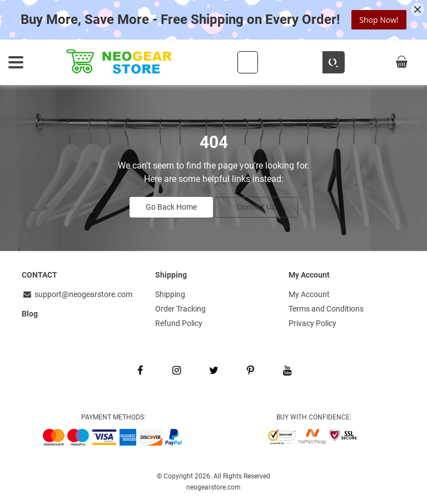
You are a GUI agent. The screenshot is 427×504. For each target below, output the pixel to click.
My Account (309, 294)
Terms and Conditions (326, 309)
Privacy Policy (312, 323)
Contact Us (256, 207)
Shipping (170, 294)
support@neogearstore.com (77, 294)
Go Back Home (171, 207)
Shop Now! (379, 20)
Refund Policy (179, 323)
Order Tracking (180, 309)
